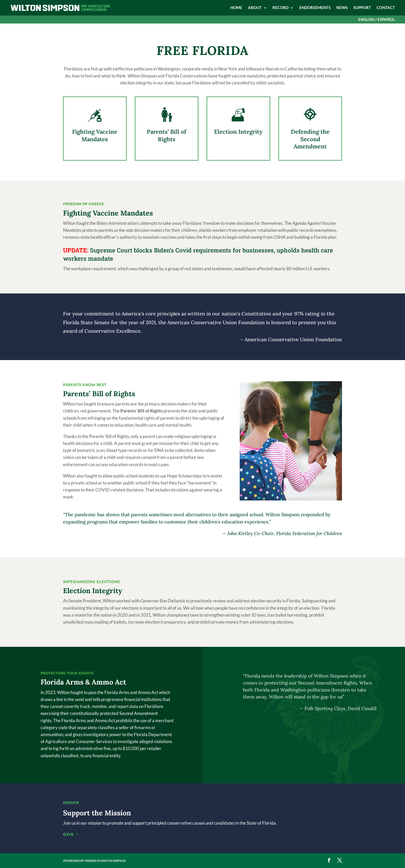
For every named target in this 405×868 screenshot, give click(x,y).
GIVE (68, 834)
